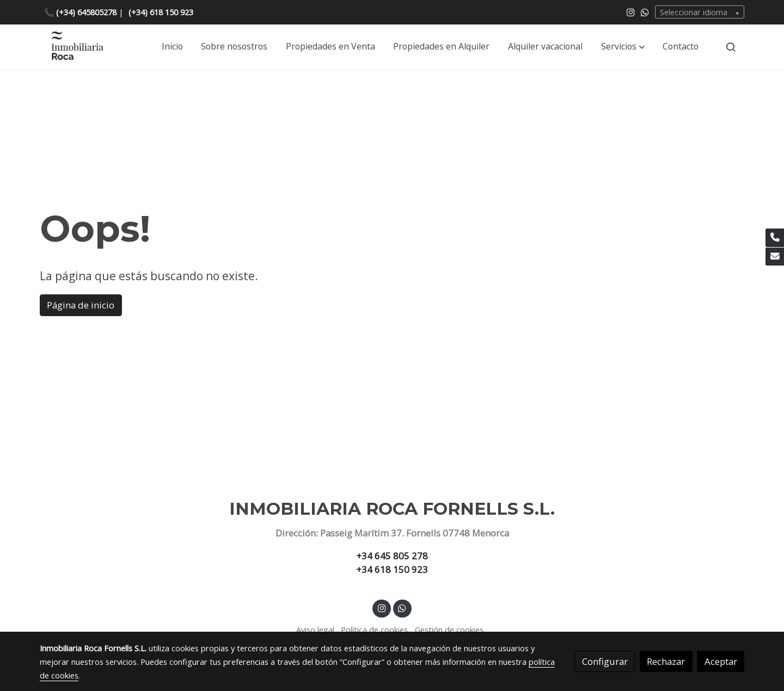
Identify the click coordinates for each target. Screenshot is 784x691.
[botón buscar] (731, 47)
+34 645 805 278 (392, 556)
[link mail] (775, 257)
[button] (623, 47)
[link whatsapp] (645, 12)
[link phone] (775, 238)
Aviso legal (315, 630)
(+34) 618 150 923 (161, 12)
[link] (77, 47)
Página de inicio (81, 305)
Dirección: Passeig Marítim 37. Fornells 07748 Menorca (392, 533)
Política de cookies (374, 630)
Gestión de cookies (449, 630)
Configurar (605, 661)
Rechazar (666, 661)
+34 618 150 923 (392, 569)
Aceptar (721, 661)
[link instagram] (631, 12)
